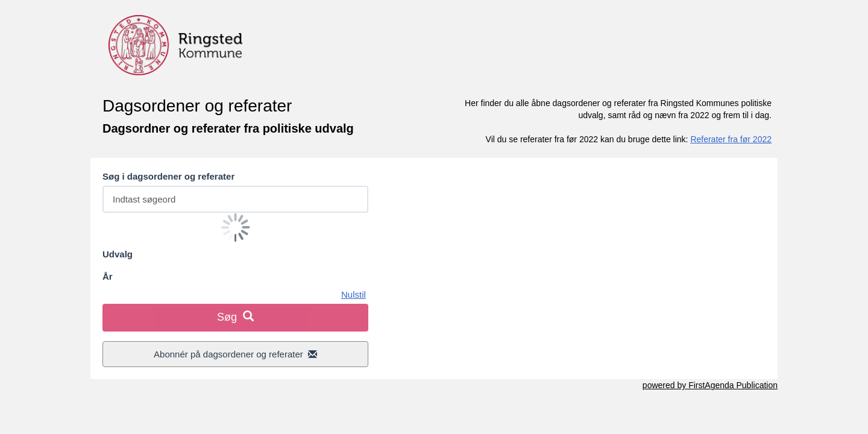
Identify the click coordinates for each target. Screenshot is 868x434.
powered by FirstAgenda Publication (710, 385)
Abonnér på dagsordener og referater (235, 354)
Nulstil (354, 294)
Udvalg (118, 254)
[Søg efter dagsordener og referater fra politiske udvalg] (235, 199)
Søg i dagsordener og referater (168, 176)
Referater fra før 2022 (731, 139)
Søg (235, 317)
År (108, 276)
